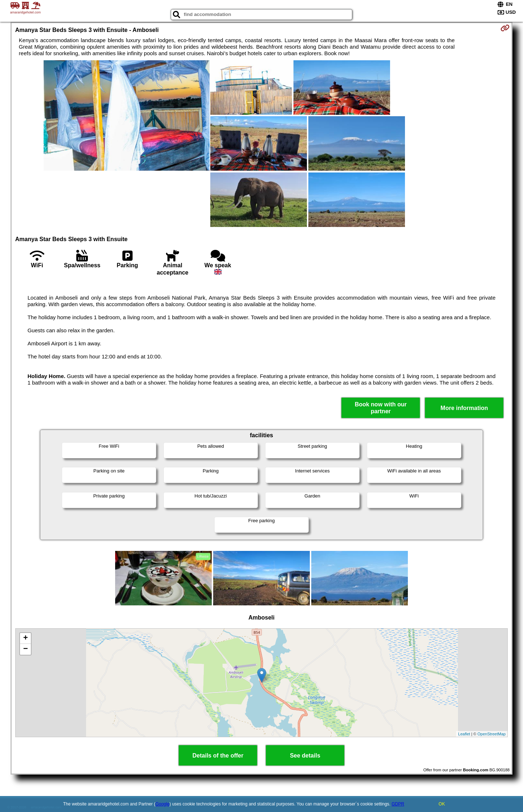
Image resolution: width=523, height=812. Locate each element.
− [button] (26, 649)
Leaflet (464, 734)
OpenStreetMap (492, 734)
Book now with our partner (381, 408)
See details (305, 756)
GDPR (398, 804)
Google (163, 804)
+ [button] (26, 638)
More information (464, 408)
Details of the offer (218, 756)
